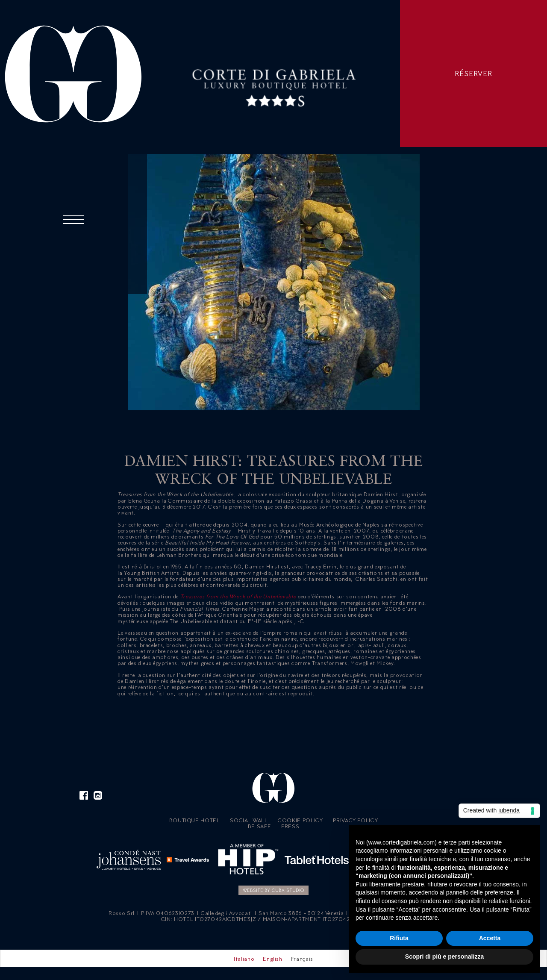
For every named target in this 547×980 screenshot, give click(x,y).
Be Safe (260, 826)
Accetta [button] (490, 938)
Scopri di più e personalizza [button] (444, 956)
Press (290, 826)
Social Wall (249, 820)
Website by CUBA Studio (273, 890)
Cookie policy (300, 820)
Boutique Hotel (195, 820)
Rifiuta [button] (399, 938)
